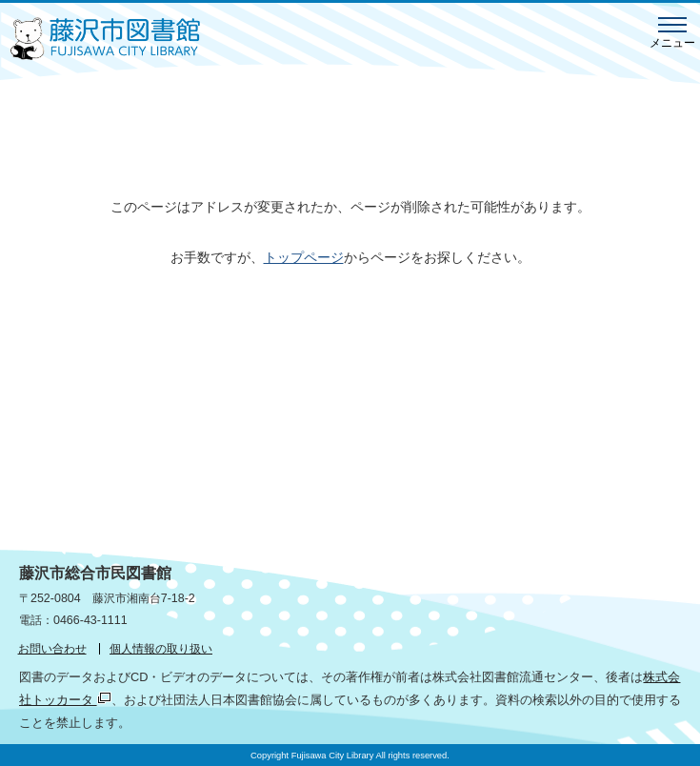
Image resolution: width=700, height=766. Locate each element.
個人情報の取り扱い (161, 649)
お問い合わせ (52, 649)
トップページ (304, 257)
